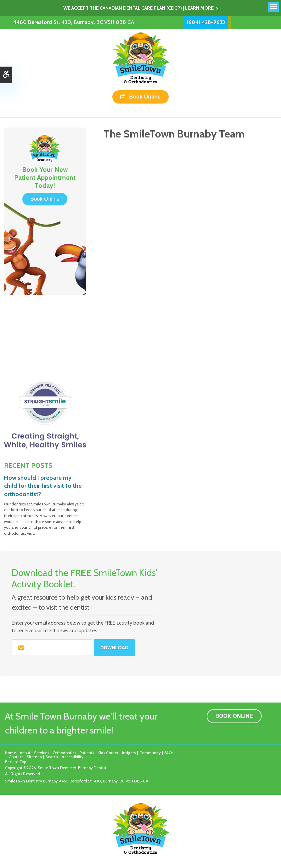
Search (52, 757)
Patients (87, 753)
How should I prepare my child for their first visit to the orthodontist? (43, 486)
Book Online (145, 97)
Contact (16, 757)
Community (150, 753)
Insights (129, 753)
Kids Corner (108, 753)
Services (41, 753)
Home (10, 753)
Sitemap (34, 757)
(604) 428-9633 (206, 22)
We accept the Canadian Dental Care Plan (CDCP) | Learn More (138, 8)
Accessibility (72, 757)
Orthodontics (64, 753)
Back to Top (15, 762)
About (25, 753)
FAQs (169, 753)
